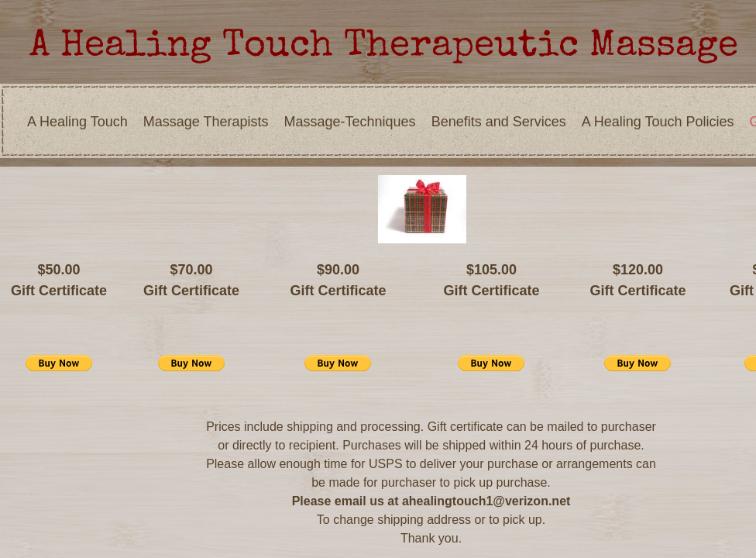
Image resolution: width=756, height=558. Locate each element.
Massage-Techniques (350, 122)
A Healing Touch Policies (658, 122)
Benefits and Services (499, 122)
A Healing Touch (77, 122)
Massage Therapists (206, 122)
